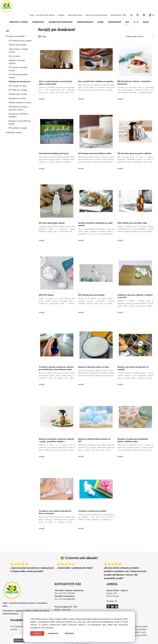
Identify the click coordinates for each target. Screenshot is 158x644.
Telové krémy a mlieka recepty (18, 50)
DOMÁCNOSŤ (115, 22)
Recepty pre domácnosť (19, 81)
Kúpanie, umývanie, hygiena (17, 62)
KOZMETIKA (38, 22)
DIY (127, 22)
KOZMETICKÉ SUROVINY (61, 22)
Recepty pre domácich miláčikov (18, 115)
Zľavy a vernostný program (97, 15)
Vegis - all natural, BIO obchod (42, 15)
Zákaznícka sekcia (75, 15)
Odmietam (69, 633)
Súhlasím (37, 633)
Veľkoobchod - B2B (118, 15)
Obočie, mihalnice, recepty (20, 103)
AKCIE (146, 22)
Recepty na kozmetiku (16, 36)
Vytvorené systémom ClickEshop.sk (79, 643)
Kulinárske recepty (14, 132)
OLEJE (101, 22)
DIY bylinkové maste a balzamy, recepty (18, 108)
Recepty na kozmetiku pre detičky (20, 122)
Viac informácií (47, 628)
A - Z (136, 22)
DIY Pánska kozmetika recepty (18, 76)
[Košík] (152, 15)
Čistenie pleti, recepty (18, 94)
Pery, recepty (14, 56)
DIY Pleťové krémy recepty (20, 41)
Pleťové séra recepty (18, 45)
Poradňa (61, 15)
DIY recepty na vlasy (18, 86)
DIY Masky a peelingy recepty (18, 69)
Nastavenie (53, 633)
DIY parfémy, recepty (18, 128)
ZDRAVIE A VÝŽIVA (19, 22)
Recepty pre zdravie (17, 98)
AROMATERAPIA (85, 22)
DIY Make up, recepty (18, 90)
